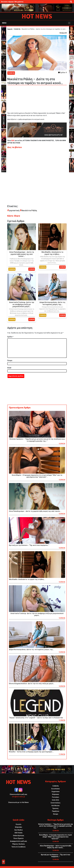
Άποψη (56, 814)
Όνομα (10, 360)
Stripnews (56, 794)
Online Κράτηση (18, 836)
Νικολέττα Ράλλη (28, 210)
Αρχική (10, 29)
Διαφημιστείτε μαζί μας (18, 841)
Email (9, 368)
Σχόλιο (10, 337)
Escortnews (56, 789)
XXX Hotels (18, 833)
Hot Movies (55, 806)
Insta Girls (55, 800)
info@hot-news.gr (18, 797)
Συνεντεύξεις (56, 803)
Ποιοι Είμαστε (18, 838)
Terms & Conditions (18, 847)
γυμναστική (14, 210)
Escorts (19, 824)
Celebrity (17, 29)
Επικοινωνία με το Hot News (19, 802)
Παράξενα (56, 811)
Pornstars (56, 797)
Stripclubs (18, 827)
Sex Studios (19, 830)
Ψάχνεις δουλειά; (19, 844)
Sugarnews (56, 792)
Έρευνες (56, 808)
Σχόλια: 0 (62, 73)
